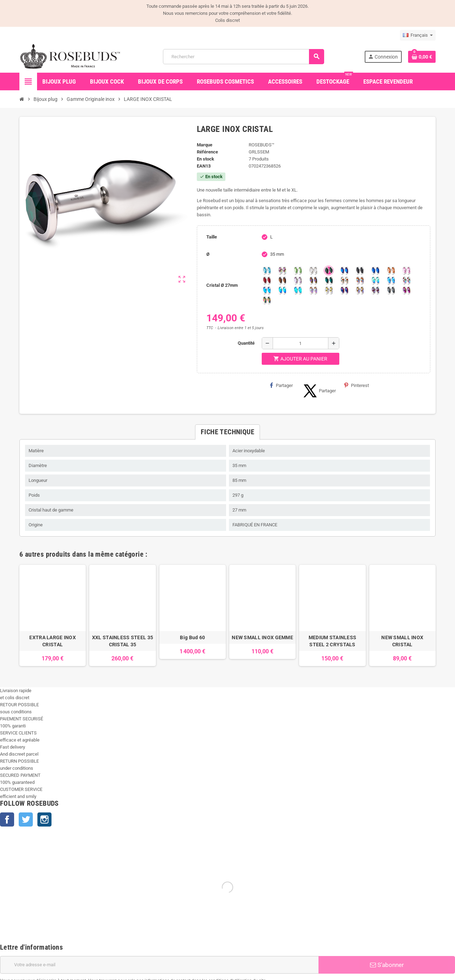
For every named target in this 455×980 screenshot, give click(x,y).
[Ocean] (329, 280)
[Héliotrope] (344, 271)
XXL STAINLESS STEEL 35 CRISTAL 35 (123, 641)
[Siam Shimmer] (375, 280)
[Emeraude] (329, 271)
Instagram (44, 819)
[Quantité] (301, 343)
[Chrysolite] (298, 271)
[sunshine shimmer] (344, 280)
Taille (212, 237)
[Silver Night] (391, 290)
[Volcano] (313, 280)
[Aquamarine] (267, 271)
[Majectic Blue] (375, 271)
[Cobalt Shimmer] (298, 290)
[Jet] (360, 271)
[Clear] (313, 271)
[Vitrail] (267, 300)
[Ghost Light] (375, 290)
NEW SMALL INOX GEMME (262, 637)
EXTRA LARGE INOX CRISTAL (52, 641)
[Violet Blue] (344, 290)
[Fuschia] (406, 290)
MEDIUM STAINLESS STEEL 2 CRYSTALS (332, 641)
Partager (281, 385)
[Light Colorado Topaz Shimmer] (391, 280)
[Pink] (406, 271)
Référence (207, 152)
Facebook (7, 819)
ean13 (204, 166)
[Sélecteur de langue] (418, 35)
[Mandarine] (391, 271)
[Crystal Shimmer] (329, 290)
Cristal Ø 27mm (222, 285)
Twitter (26, 819)
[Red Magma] (267, 280)
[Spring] (298, 280)
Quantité (246, 343)
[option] (53, 615)
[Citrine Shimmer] (360, 280)
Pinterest (357, 385)
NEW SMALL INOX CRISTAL (402, 641)
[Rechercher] (243, 57)
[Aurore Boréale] (282, 271)
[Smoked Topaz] (282, 280)
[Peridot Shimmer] (282, 290)
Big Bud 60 (192, 637)
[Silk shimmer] (313, 290)
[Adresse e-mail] (159, 965)
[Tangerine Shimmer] (406, 280)
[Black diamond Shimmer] (267, 290)
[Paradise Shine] (360, 290)
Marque (205, 145)
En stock (205, 159)
